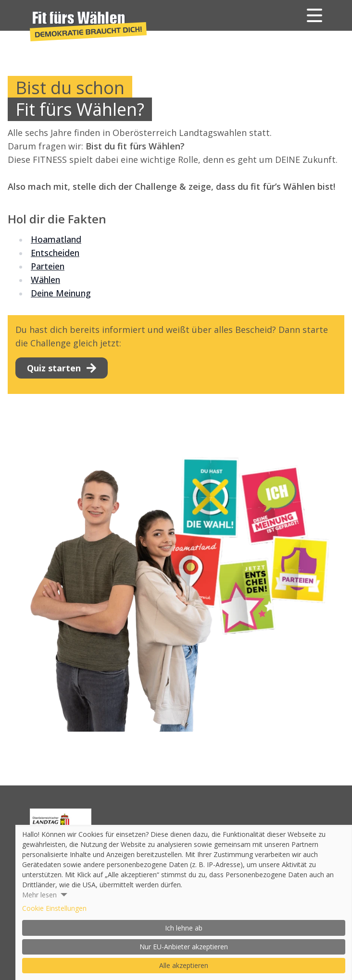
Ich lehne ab (184, 928)
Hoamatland (56, 239)
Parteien (48, 266)
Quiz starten (62, 368)
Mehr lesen (39, 895)
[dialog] (184, 902)
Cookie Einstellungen (54, 908)
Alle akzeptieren (184, 965)
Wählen (45, 280)
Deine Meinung (61, 293)
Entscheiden (55, 253)
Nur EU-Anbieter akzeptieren (184, 947)
